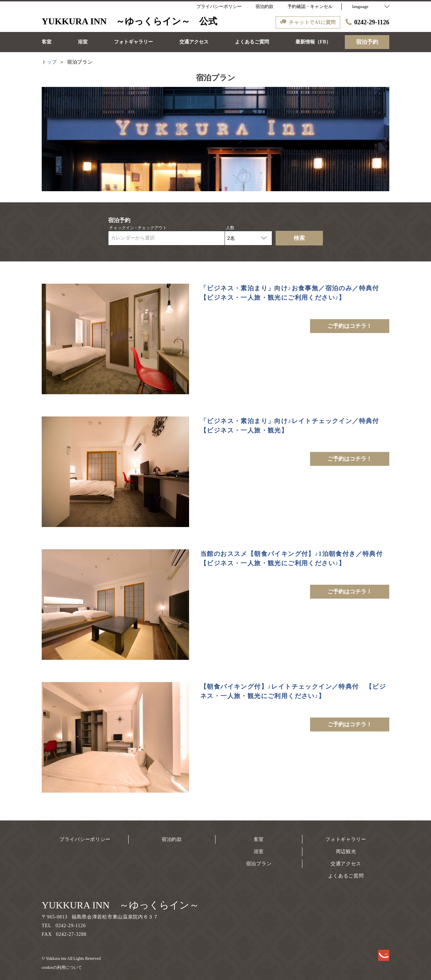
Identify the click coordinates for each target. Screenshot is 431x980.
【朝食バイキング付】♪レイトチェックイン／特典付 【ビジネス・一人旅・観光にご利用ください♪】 (293, 691)
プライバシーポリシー (85, 839)
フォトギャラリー (346, 839)
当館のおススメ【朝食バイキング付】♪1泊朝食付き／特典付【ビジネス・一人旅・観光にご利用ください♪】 (291, 558)
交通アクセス (346, 864)
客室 (259, 839)
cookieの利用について (62, 967)
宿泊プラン (259, 864)
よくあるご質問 (346, 876)
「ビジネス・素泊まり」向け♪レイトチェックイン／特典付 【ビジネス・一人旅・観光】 (293, 426)
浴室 (259, 852)
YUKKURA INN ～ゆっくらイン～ (120, 905)
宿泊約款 (172, 839)
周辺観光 (346, 852)
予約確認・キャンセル (310, 6)
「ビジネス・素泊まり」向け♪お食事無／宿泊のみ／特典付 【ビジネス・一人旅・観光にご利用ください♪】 (293, 293)
